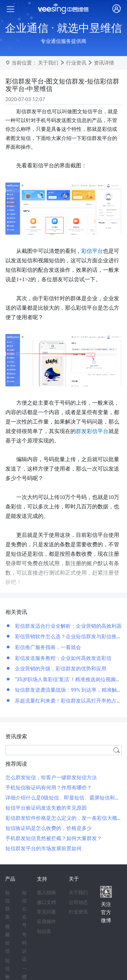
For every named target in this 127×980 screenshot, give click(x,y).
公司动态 (78, 902)
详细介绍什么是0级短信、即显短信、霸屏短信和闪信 (65, 798)
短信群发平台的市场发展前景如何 (44, 848)
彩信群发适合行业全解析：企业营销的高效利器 (68, 626)
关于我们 (48, 63)
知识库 (44, 931)
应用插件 (46, 922)
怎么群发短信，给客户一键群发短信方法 (51, 778)
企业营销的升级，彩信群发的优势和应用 (60, 669)
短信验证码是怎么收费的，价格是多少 (49, 828)
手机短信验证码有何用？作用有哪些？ (49, 788)
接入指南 (46, 892)
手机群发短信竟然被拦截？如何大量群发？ (54, 838)
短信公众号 (24, 909)
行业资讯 (76, 63)
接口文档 (46, 902)
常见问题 (46, 912)
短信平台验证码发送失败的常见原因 (46, 808)
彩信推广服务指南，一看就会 (47, 647)
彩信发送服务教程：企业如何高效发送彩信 (62, 658)
